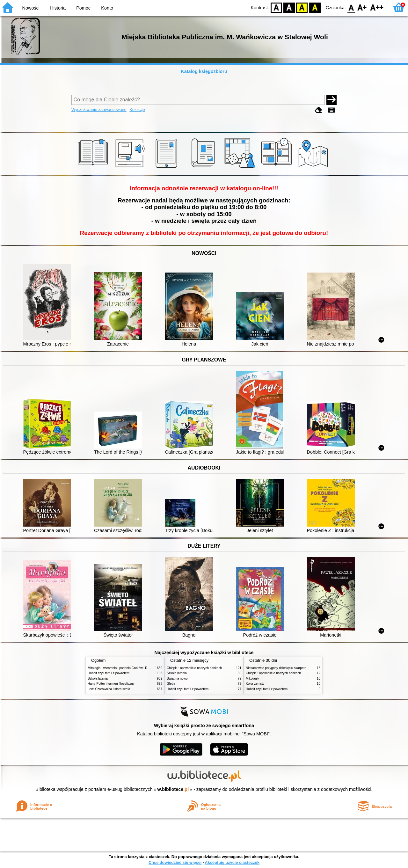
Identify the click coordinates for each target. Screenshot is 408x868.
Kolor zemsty (255, 684)
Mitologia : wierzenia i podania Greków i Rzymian (123, 668)
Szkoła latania (98, 678)
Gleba (171, 684)
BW (289, 7)
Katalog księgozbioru (204, 71)
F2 (377, 7)
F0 (351, 7)
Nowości (31, 8)
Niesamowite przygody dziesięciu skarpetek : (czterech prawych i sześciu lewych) (304, 668)
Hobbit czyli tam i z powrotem (109, 673)
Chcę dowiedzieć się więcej (175, 862)
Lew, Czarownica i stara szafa (109, 689)
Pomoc (83, 8)
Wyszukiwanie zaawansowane (99, 109)
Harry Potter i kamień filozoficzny (111, 684)
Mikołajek (252, 678)
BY (315, 7)
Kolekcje (137, 109)
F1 (362, 7)
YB (302, 7)
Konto (107, 8)
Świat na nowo (177, 678)
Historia (58, 8)
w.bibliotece (173, 789)
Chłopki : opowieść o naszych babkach (194, 668)
